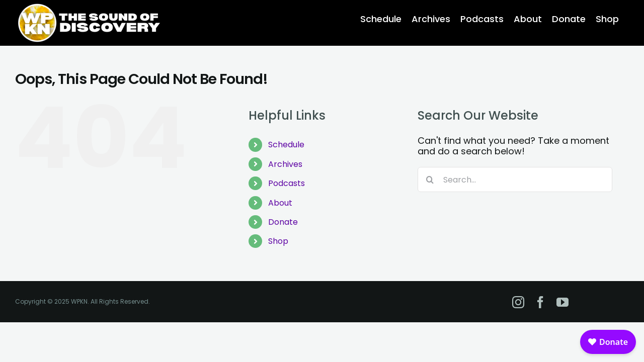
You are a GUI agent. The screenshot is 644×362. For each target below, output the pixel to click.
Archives (285, 164)
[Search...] (515, 179)
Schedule (286, 145)
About (280, 203)
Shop (278, 241)
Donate (283, 222)
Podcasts (287, 183)
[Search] (430, 179)
